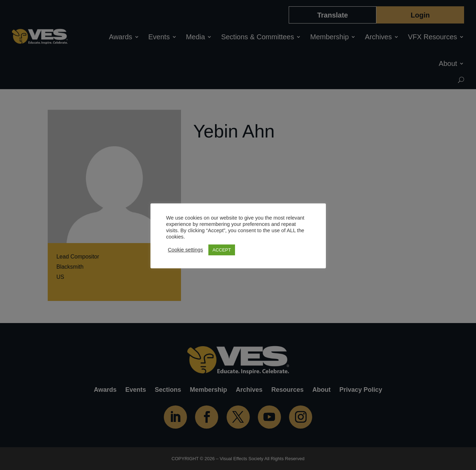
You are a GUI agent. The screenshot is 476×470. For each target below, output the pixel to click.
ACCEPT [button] (222, 250)
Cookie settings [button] (186, 250)
